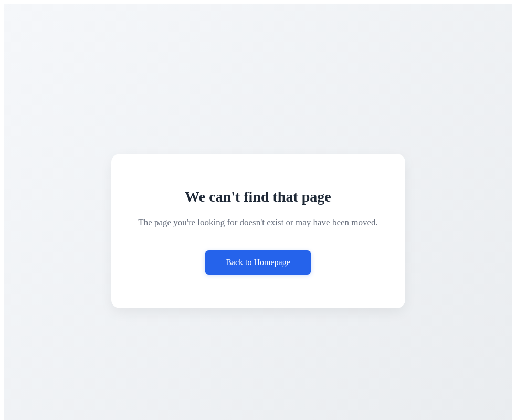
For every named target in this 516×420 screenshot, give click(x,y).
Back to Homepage (258, 262)
